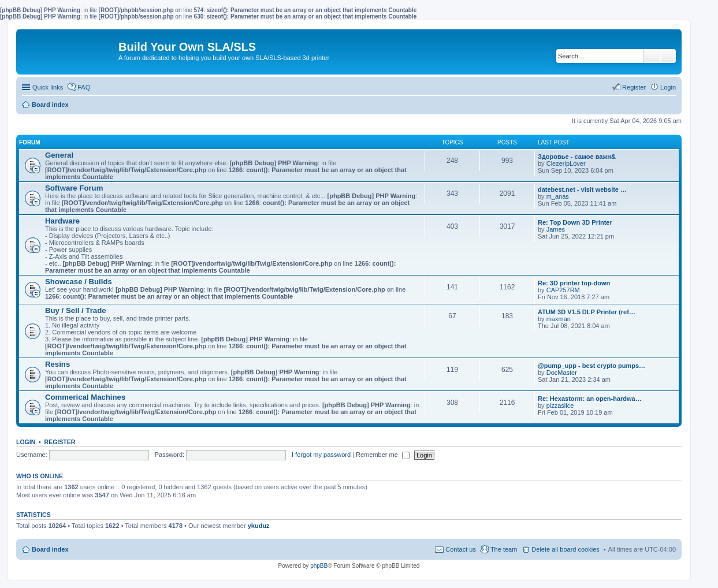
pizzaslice (560, 405)
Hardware (62, 221)
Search (652, 56)
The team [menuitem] (504, 549)
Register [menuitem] (634, 87)
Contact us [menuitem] (461, 549)
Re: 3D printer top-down (574, 283)
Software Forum (74, 188)
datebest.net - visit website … (582, 189)
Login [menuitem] (668, 87)
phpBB (319, 566)
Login (26, 442)
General (59, 155)
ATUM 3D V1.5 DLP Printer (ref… (587, 312)
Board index (50, 549)
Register (60, 442)
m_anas (558, 196)
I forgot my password (321, 455)
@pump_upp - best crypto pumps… (591, 366)
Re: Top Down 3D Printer (575, 222)
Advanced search (668, 56)
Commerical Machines (85, 397)
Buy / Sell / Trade (76, 310)
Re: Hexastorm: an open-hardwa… (590, 399)
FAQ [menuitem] (84, 87)
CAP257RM (563, 290)
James (556, 229)
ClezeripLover (566, 163)
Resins (57, 364)
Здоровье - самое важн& (577, 157)
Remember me (383, 455)
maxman (559, 319)
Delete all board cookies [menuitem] (565, 549)
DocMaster (562, 373)
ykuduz (259, 526)
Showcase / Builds (79, 282)
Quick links (48, 87)
